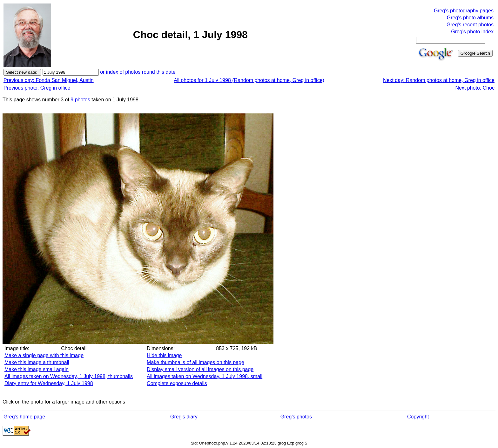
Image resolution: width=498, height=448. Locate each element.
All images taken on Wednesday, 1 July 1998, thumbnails (69, 376)
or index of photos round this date (138, 72)
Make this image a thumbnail (37, 362)
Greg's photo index (472, 32)
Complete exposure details (177, 383)
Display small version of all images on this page (200, 369)
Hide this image (164, 355)
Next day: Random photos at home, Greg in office (439, 80)
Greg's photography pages (464, 11)
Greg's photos (296, 417)
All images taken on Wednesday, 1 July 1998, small (205, 376)
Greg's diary (184, 417)
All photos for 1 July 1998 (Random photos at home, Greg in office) (249, 80)
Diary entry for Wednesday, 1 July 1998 (49, 383)
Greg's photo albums (470, 18)
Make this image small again (37, 369)
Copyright (418, 417)
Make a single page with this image (44, 355)
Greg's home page (24, 417)
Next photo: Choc (475, 88)
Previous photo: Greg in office (37, 88)
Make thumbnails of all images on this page (195, 362)
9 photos (80, 100)
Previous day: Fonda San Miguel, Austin (49, 80)
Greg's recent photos (470, 25)
